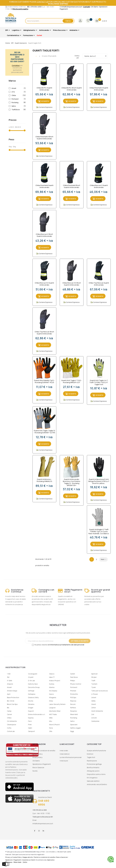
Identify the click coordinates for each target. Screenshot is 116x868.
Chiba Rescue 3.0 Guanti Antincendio (44, 284)
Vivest (94, 704)
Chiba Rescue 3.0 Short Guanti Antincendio (72, 284)
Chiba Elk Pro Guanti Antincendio (44, 89)
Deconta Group (34, 687)
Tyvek (94, 687)
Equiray (31, 718)
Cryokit (31, 677)
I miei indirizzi (65, 754)
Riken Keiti (74, 714)
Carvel (9, 714)
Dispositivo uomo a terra (96, 774)
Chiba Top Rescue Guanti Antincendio (99, 284)
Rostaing (18, 102)
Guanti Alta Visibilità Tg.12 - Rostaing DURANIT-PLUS (44, 382)
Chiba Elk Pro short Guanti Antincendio (72, 89)
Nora (51, 728)
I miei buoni (64, 761)
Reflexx (73, 708)
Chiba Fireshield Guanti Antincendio (44, 186)
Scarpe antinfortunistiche (96, 751)
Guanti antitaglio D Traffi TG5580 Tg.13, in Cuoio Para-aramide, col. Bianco (99, 532)
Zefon (94, 708)
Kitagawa (53, 697)
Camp (9, 711)
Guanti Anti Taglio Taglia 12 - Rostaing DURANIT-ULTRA (44, 432)
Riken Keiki (17, 862)
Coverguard (33, 674)
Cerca (68, 21)
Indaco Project (55, 681)
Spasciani (74, 725)
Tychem (94, 684)
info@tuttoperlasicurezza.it (72, 7)
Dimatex (31, 704)
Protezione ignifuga (94, 764)
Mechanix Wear (55, 711)
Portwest (18, 99)
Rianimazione (92, 761)
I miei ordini (64, 751)
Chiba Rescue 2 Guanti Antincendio (99, 186)
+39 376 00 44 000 (40, 810)
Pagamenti (64, 9)
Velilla (93, 701)
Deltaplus (32, 694)
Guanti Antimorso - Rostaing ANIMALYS (44, 480)
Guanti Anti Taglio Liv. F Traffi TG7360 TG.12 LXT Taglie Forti (99, 382)
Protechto (74, 694)
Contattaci (16, 65)
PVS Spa (73, 697)
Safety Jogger (76, 728)
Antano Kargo (12, 691)
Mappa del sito (28, 857)
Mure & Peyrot (54, 725)
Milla (51, 718)
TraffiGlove (18, 110)
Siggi (72, 731)
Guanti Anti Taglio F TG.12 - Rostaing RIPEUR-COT (72, 382)
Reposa (73, 701)
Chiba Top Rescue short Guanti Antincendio (44, 333)
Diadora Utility (33, 697)
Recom (73, 704)
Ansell (18, 88)
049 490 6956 (44, 803)
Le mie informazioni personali (71, 757)
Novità (35, 771)
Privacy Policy (37, 757)
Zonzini (94, 718)
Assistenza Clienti (29, 860)
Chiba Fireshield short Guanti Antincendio (72, 186)
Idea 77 (52, 677)
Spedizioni (103, 7)
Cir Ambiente (12, 721)
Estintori (90, 754)
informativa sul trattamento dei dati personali (67, 645)
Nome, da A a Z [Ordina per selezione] (96, 56)
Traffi (93, 681)
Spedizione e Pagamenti (42, 764)
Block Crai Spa (12, 704)
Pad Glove (74, 677)
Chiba (18, 95)
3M (8, 677)
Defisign (31, 691)
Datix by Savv (33, 684)
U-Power (95, 694)
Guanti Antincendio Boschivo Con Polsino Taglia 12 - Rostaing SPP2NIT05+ (72, 482)
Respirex (74, 711)
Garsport (31, 731)
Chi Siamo (95, 7)
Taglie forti (91, 757)
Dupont (31, 711)
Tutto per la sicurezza (99, 691)
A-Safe (10, 681)
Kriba (51, 701)
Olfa (51, 731)
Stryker (94, 677)
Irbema (52, 687)
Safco (18, 106)
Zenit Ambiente (97, 711)
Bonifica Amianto (93, 767)
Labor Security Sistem (57, 704)
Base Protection (13, 697)
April (9, 694)
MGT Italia (53, 714)
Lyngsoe (52, 708)
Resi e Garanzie (38, 767)
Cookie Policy (37, 754)
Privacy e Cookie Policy (13, 857)
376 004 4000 (36, 7)
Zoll (93, 714)
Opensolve (51, 860)
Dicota (31, 701)
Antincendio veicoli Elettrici (97, 784)
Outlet (73, 674)
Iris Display (53, 691)
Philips (73, 681)
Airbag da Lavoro (93, 771)
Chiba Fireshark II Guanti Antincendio (99, 89)
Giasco (52, 674)
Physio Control (76, 684)
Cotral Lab (11, 731)
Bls (8, 708)
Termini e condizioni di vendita (44, 751)
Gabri (30, 728)
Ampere (10, 684)
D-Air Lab (31, 681)
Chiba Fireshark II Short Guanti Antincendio (44, 138)
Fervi (30, 721)
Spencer (94, 674)
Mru (51, 721)
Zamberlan (95, 721)
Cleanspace (12, 725)
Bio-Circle (11, 701)
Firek (30, 725)
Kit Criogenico (92, 778)
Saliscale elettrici (93, 781)
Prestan (73, 691)
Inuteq (52, 684)
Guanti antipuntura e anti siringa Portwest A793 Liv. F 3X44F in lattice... (99, 481)
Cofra (9, 728)
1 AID (9, 674)
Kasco (51, 694)
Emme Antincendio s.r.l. (37, 714)
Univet (94, 697)
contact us (42, 2)
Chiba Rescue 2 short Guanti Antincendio (44, 235)
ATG (18, 92)
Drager (31, 708)
